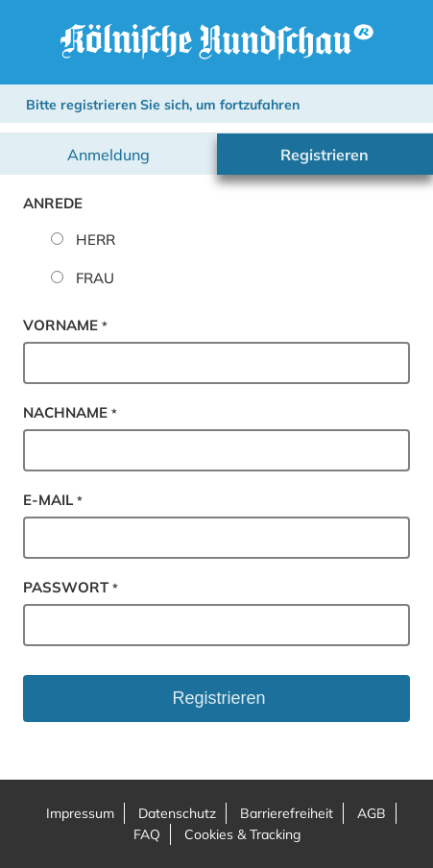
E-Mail (53, 500)
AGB (372, 813)
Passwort (71, 587)
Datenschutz (177, 813)
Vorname (65, 325)
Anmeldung (108, 155)
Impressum (80, 813)
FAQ (147, 834)
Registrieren (325, 155)
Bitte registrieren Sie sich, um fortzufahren (163, 105)
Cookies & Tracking (242, 834)
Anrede (53, 203)
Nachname (70, 412)
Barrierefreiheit (287, 813)
